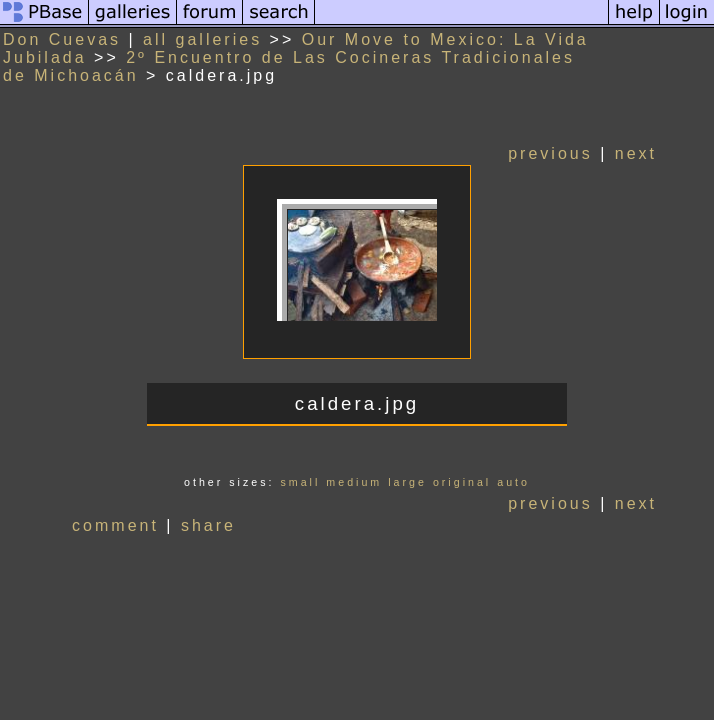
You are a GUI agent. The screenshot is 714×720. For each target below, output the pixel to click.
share (208, 525)
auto (513, 482)
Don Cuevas (62, 39)
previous (550, 153)
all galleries (202, 39)
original (462, 482)
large (407, 482)
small (300, 482)
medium (354, 482)
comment (115, 525)
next (636, 153)
